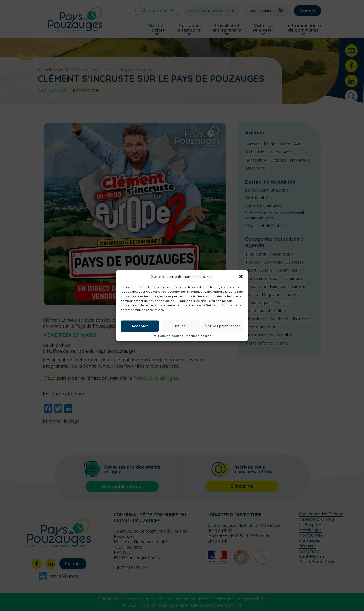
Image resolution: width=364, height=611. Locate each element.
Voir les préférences (223, 326)
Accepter (140, 326)
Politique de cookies (168, 336)
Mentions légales (198, 336)
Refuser (180, 326)
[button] (241, 276)
